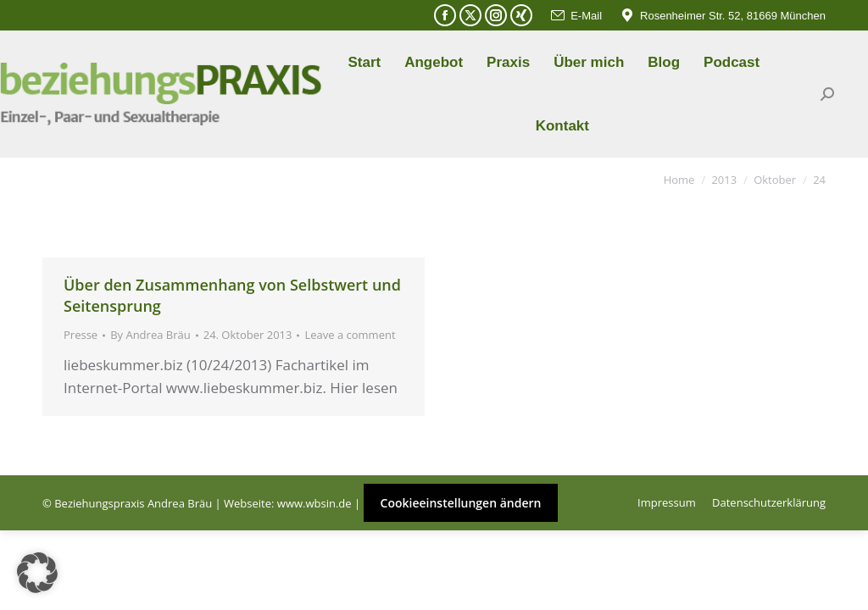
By (150, 335)
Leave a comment (350, 335)
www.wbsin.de (314, 503)
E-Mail (576, 16)
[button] (37, 573)
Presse (81, 335)
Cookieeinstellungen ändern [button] (461, 503)
